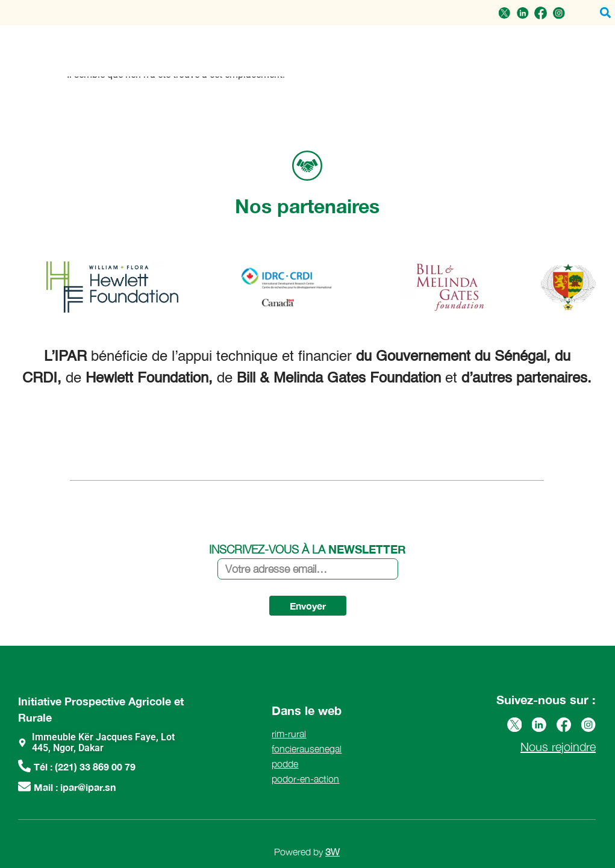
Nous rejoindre (558, 747)
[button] (605, 13)
